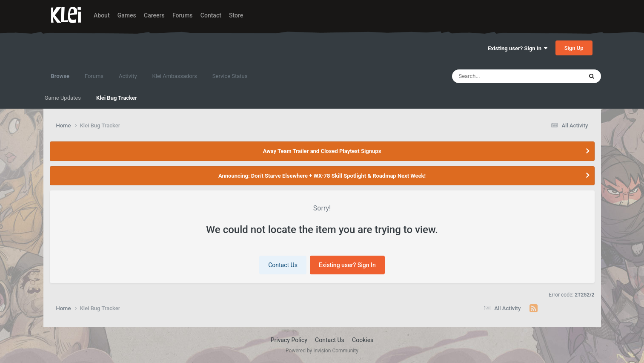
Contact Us (283, 265)
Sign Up (574, 48)
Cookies (363, 340)
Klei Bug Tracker (117, 98)
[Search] (496, 76)
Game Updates (63, 98)
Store (236, 15)
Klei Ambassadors (175, 76)
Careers (154, 15)
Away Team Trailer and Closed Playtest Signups (322, 151)
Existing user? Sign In (518, 48)
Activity (128, 76)
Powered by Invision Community (322, 351)
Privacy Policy (289, 340)
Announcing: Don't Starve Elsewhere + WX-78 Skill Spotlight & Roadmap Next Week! (322, 176)
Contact (211, 15)
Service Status (230, 76)
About (102, 15)
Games (127, 15)
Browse (60, 80)
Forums (183, 15)
